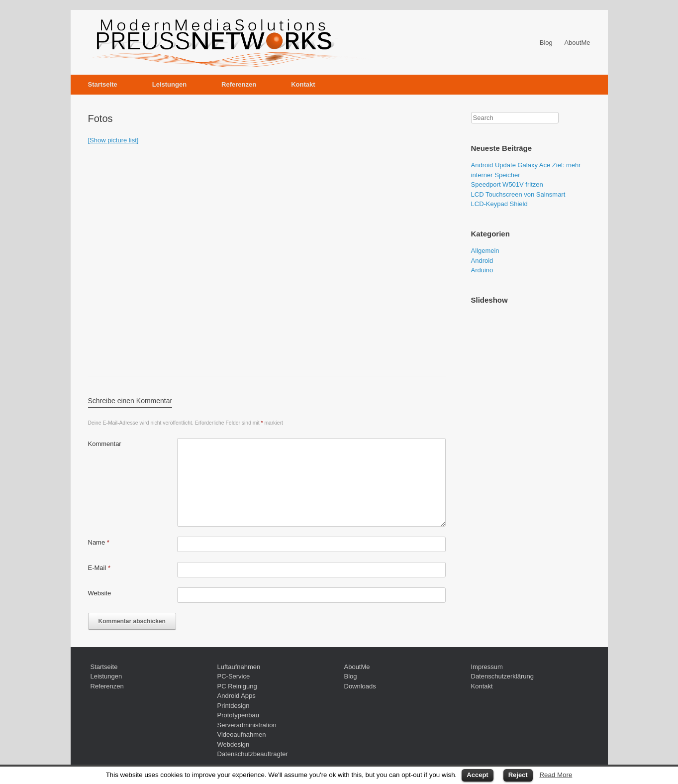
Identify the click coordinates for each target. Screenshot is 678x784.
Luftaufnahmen (239, 667)
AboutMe (577, 43)
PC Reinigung (237, 686)
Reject (518, 775)
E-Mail (99, 568)
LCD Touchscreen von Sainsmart (518, 194)
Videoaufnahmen (242, 734)
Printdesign (234, 706)
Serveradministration (247, 725)
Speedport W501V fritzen (507, 184)
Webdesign (234, 744)
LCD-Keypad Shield (499, 204)
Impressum (487, 667)
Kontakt (303, 84)
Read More (556, 775)
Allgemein (485, 251)
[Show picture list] (113, 140)
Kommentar (105, 444)
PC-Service (234, 676)
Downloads (360, 686)
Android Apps (237, 696)
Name (99, 542)
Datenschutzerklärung (502, 676)
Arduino (482, 270)
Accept (477, 775)
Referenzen (239, 84)
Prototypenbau (239, 715)
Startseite (103, 84)
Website (100, 593)
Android (482, 261)
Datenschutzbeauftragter (253, 754)
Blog (546, 43)
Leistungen (169, 84)
